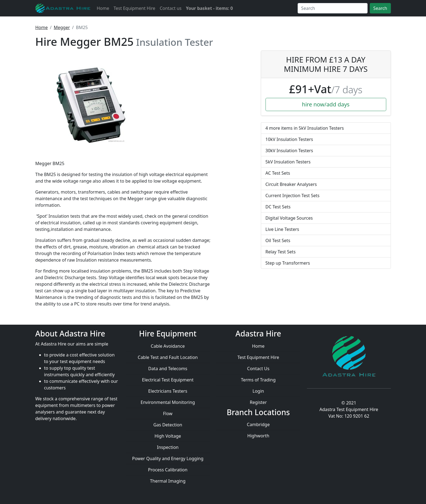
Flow (168, 414)
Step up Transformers (288, 263)
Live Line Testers (282, 229)
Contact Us (258, 369)
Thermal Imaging (168, 481)
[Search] (333, 8)
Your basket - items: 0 (209, 8)
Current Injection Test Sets (293, 196)
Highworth (258, 436)
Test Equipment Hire (134, 8)
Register (258, 402)
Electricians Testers (168, 391)
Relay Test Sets (281, 252)
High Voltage (168, 436)
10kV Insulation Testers (289, 139)
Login (258, 391)
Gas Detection (168, 425)
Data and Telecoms (168, 369)
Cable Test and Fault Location (168, 357)
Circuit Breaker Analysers (291, 184)
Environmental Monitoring (168, 402)
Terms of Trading (258, 380)
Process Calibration (168, 470)
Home (103, 8)
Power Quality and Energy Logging (168, 458)
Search (380, 8)
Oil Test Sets (278, 240)
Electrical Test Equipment (168, 380)
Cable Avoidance (168, 346)
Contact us (171, 8)
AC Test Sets (278, 173)
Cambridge (258, 424)
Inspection (168, 447)
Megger (62, 27)
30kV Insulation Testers (289, 151)
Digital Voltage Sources (289, 218)
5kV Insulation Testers (288, 162)
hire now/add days (326, 104)
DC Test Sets (278, 207)
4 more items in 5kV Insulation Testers (305, 128)
